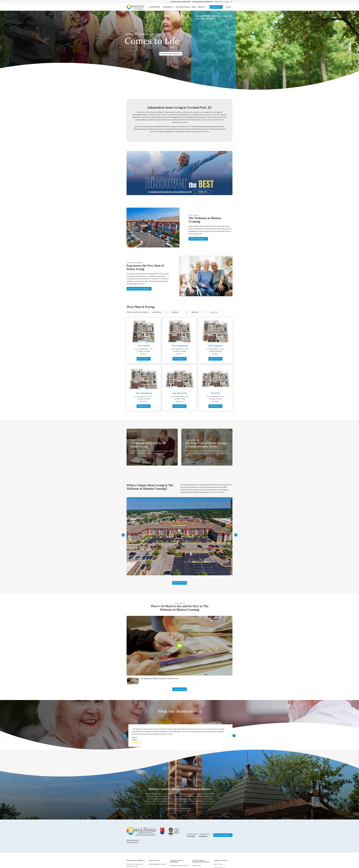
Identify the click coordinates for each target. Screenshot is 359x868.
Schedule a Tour (216, 7)
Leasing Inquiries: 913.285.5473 (202, 2)
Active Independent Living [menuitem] (157, 864)
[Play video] (179, 646)
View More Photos (180, 583)
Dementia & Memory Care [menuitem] (179, 866)
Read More (135, 460)
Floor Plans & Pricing (183, 7)
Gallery (194, 7)
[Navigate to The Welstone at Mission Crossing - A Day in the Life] (179, 681)
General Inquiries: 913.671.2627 (180, 2)
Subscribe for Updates (222, 2)
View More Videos (180, 689)
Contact (228, 7)
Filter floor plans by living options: (138, 312)
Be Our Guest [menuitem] (218, 864)
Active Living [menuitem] (196, 866)
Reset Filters (214, 312)
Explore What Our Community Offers (180, 809)
